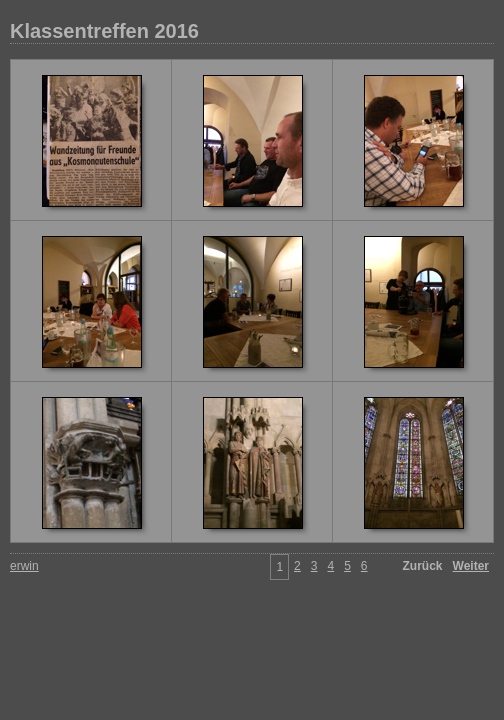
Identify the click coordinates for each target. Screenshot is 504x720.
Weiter (471, 566)
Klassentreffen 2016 (104, 31)
